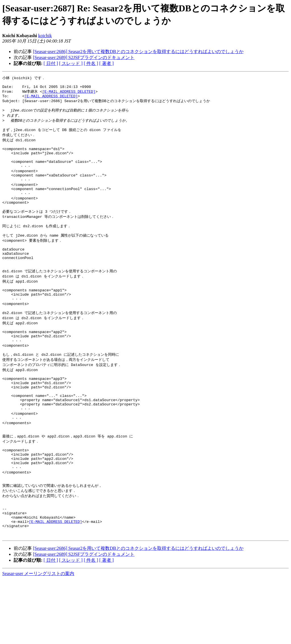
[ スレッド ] (71, 63)
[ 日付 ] (51, 63)
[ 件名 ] (91, 63)
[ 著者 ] (106, 63)
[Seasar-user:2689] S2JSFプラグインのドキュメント (84, 57)
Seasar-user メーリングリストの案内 (38, 638)
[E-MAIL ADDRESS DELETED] (69, 94)
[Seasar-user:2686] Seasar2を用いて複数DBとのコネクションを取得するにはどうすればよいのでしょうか (138, 51)
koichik (45, 36)
